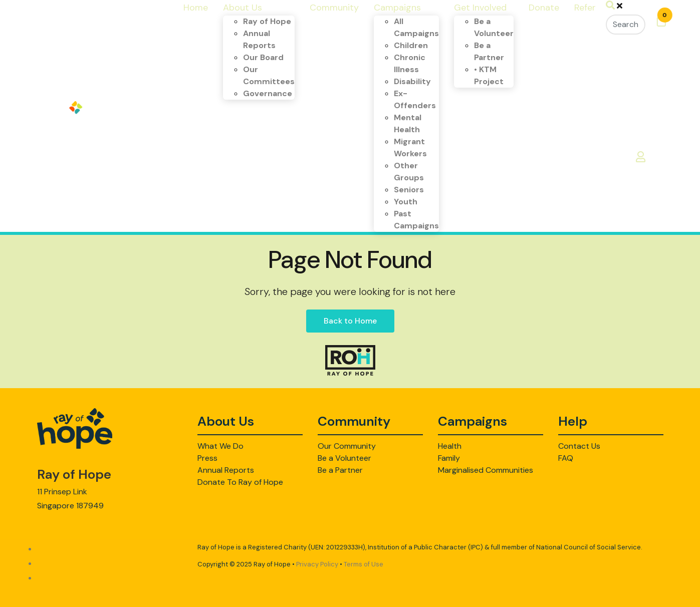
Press (207, 458)
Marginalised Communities (486, 470)
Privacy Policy (317, 564)
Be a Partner (340, 470)
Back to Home (350, 321)
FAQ (566, 458)
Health (450, 446)
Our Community (347, 446)
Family (449, 458)
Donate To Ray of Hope (240, 482)
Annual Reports (226, 470)
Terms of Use (364, 564)
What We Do (220, 446)
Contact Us (579, 446)
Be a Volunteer (344, 458)
